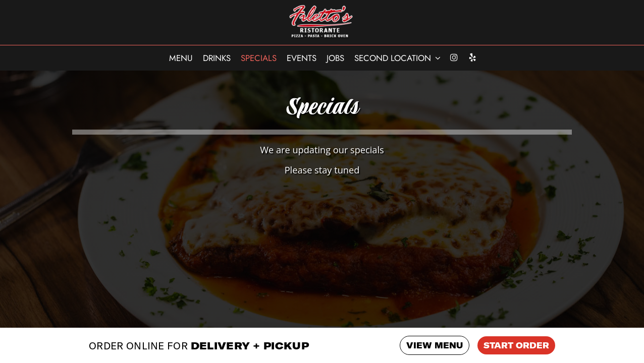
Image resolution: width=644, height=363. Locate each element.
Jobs (335, 58)
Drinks (217, 58)
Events (302, 58)
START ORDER (516, 345)
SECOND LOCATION (397, 58)
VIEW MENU (435, 345)
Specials (259, 58)
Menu (181, 58)
